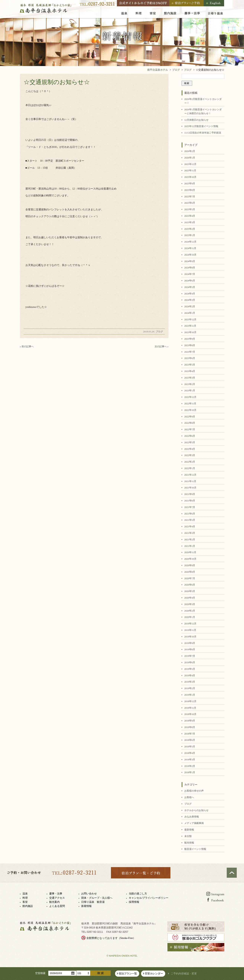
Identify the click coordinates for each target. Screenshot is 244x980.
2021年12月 (190, 475)
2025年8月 (190, 190)
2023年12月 (190, 319)
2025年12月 (190, 164)
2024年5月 (190, 287)
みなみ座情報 (192, 817)
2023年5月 (190, 365)
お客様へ (189, 797)
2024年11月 (190, 248)
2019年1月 (190, 695)
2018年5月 (190, 746)
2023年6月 (190, 358)
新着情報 (86, 906)
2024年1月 (190, 313)
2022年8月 (190, 423)
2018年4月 (190, 753)
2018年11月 (190, 708)
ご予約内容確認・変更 (184, 974)
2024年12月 (190, 242)
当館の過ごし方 (138, 894)
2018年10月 (190, 714)
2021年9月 (190, 494)
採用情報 (134, 902)
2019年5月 (190, 669)
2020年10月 (190, 559)
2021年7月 (190, 507)
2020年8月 (190, 572)
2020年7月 (190, 578)
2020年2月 (190, 611)
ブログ (159, 332)
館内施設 (28, 906)
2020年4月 (190, 598)
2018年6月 (190, 740)
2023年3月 (190, 378)
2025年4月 (190, 216)
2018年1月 (190, 772)
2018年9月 (190, 721)
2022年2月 (190, 462)
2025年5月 (190, 209)
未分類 (188, 836)
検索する (100, 973)
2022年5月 (190, 442)
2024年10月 (190, 255)
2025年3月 (190, 222)
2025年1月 (190, 235)
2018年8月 (190, 727)
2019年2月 (190, 688)
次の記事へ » (162, 346)
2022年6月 (190, 436)
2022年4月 (190, 449)
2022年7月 (190, 429)
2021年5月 (190, 520)
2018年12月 (190, 701)
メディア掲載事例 (194, 823)
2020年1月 (190, 617)
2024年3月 (190, 300)
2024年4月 (190, 294)
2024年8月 (190, 268)
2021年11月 (190, 481)
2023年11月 (190, 326)
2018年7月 (190, 734)
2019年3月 (190, 682)
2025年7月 (190, 197)
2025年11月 (190, 170)
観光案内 (54, 902)
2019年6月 (190, 662)
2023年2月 (190, 384)
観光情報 (189, 843)
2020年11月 (190, 552)
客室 (25, 902)
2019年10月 (190, 637)
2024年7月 (190, 274)
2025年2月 (190, 229)
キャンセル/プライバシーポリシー (149, 898)
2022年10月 (190, 410)
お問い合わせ (89, 894)
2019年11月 (190, 630)
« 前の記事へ (27, 346)
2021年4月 (190, 526)
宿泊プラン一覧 (128, 974)
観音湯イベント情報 (195, 849)
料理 (25, 898)
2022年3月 (190, 455)
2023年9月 (190, 339)
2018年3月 (190, 760)
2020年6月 (190, 585)
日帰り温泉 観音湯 (93, 902)
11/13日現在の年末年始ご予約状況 (203, 133)
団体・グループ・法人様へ (97, 898)
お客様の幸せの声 (194, 791)
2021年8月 (190, 501)
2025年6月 (190, 203)
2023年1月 (190, 390)
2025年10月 (190, 177)
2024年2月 (190, 306)
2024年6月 (190, 281)
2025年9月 (190, 183)
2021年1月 (190, 546)
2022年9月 (190, 417)
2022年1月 (190, 468)
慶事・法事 (56, 894)
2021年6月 (190, 514)
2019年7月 (190, 656)
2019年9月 (190, 643)
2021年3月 (190, 533)
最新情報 (189, 830)
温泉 (25, 894)
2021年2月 (190, 539)
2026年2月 (190, 151)
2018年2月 (190, 766)
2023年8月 (190, 345)
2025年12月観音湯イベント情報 (201, 126)
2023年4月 (190, 371)
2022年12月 (190, 397)
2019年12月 (190, 624)
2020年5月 (190, 591)
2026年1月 (190, 158)
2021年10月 (190, 488)
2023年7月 (190, 352)
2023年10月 (190, 332)
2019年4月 (190, 675)
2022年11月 (190, 404)
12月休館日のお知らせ (196, 120)
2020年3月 (190, 604)
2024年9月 (190, 261)
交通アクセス (57, 898)
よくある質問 (57, 906)
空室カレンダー (154, 974)
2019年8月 (190, 649)
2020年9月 (190, 565)
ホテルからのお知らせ (196, 810)
